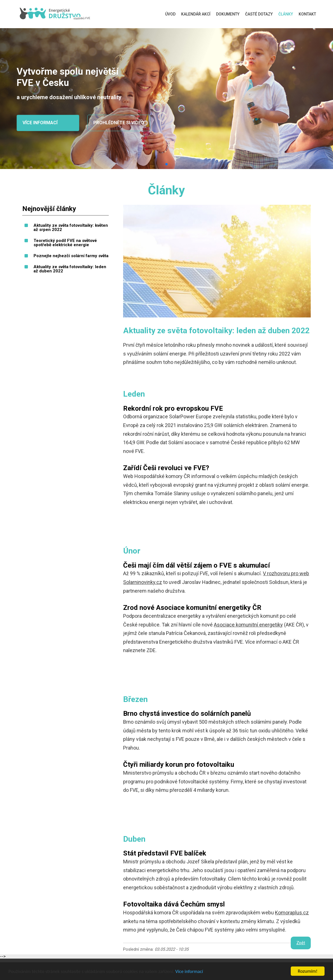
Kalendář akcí (196, 14)
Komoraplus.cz (292, 913)
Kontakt (307, 14)
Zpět (301, 943)
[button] (166, 164)
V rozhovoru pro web (286, 573)
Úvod (170, 14)
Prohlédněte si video (119, 123)
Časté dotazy (259, 14)
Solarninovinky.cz (143, 582)
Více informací (189, 972)
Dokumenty (228, 14)
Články (286, 14)
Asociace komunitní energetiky (248, 625)
